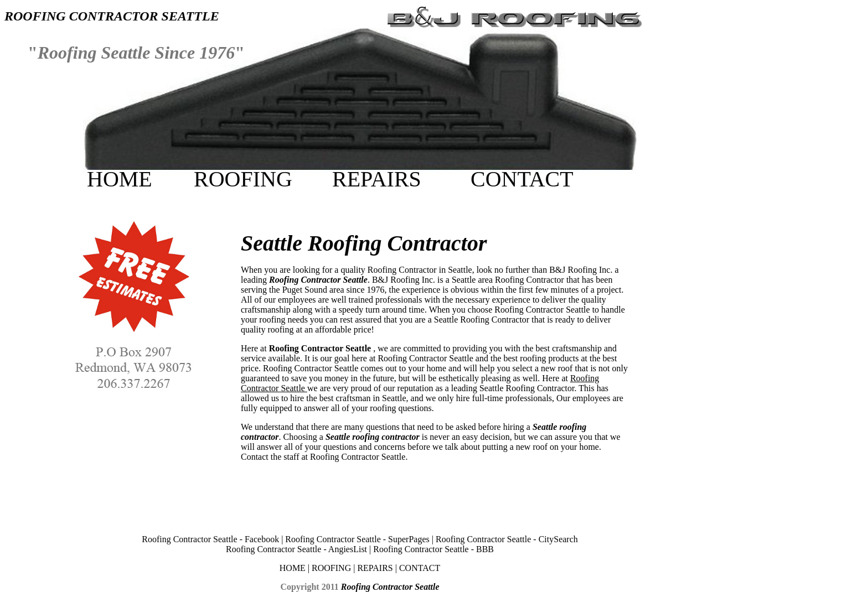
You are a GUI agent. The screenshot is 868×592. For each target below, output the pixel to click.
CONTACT (522, 179)
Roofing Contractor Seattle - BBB (433, 549)
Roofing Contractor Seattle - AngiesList (296, 549)
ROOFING (243, 179)
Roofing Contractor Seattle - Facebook (211, 539)
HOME (120, 179)
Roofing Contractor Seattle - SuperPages (358, 539)
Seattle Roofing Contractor (364, 243)
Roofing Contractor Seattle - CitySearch (507, 539)
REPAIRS (377, 179)
